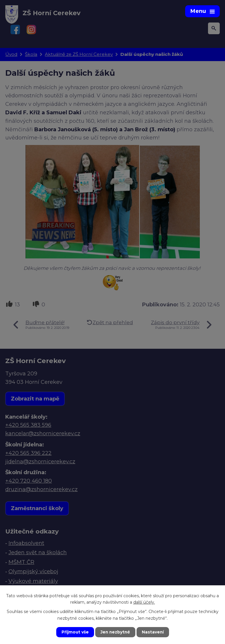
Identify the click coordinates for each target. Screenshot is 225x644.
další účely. (144, 602)
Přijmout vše (74, 632)
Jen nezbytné (115, 632)
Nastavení (154, 632)
